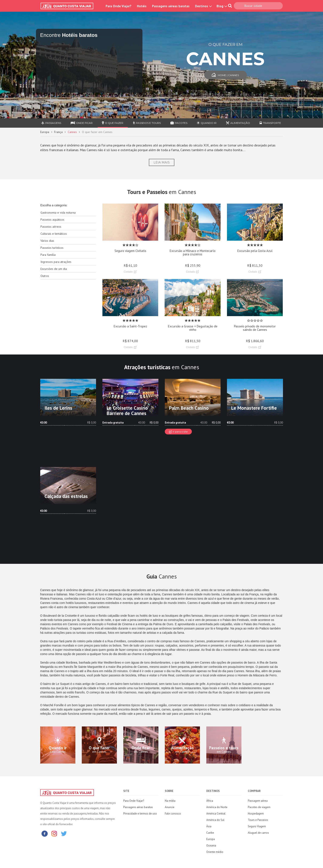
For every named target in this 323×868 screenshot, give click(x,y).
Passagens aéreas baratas (171, 6)
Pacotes (179, 123)
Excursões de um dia (54, 269)
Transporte (270, 123)
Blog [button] (221, 6)
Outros (45, 276)
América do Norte (217, 807)
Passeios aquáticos (52, 220)
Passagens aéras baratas (138, 807)
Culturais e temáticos (54, 234)
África (210, 801)
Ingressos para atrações (56, 262)
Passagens (51, 123)
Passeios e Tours (147, 123)
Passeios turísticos (52, 248)
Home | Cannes (225, 75)
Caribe (210, 833)
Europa (45, 132)
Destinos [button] (203, 6)
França (58, 132)
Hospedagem (256, 814)
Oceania (211, 846)
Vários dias (47, 241)
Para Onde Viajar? (118, 6)
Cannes (72, 132)
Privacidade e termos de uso (140, 814)
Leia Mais (162, 162)
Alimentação (238, 123)
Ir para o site (178, 432)
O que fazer (113, 123)
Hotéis (142, 6)
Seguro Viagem (257, 826)
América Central (216, 814)
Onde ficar (82, 123)
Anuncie (170, 807)
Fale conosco (173, 814)
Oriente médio (215, 852)
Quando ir (207, 123)
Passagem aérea (258, 801)
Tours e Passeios (258, 820)
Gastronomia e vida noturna (58, 213)
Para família (48, 255)
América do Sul (215, 820)
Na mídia (170, 801)
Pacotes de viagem (259, 807)
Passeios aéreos (51, 227)
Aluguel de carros (258, 833)
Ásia (209, 826)
